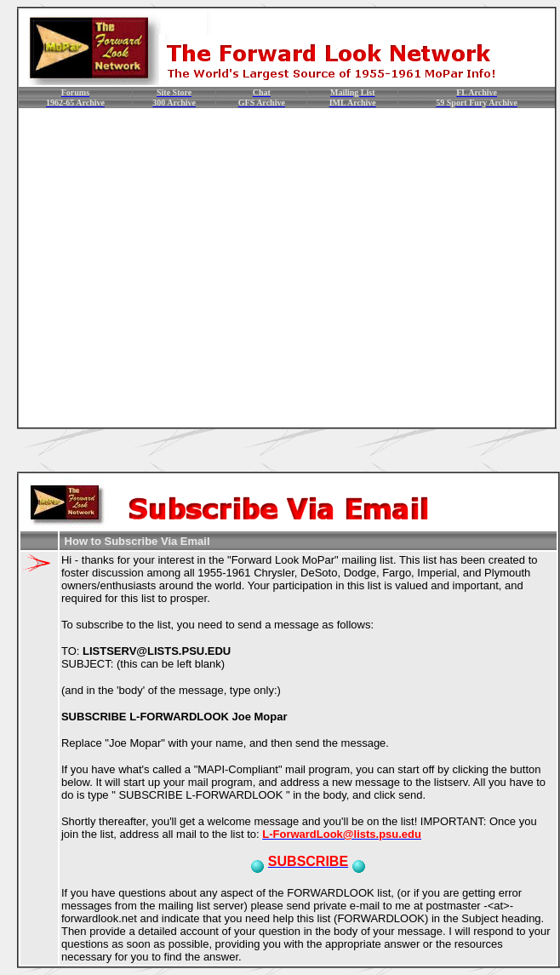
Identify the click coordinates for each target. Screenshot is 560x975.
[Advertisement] (160, 268)
